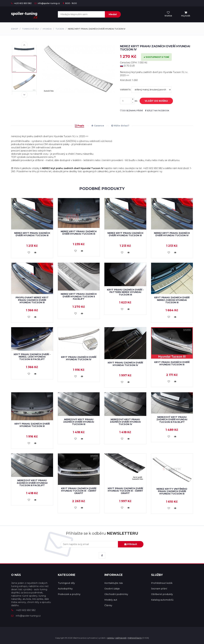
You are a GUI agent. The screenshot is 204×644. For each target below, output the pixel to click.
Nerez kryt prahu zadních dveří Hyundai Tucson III (79, 233)
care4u (111, 638)
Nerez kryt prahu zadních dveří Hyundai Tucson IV (172, 234)
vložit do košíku (154, 101)
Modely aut (111, 600)
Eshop (15, 29)
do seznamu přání (131, 111)
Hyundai (47, 29)
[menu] (186, 14)
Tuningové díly (30, 29)
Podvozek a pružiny (69, 594)
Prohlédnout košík (162, 583)
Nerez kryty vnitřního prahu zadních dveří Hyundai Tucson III (172, 491)
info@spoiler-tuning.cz (47, 3)
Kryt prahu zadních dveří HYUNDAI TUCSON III (172, 363)
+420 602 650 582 (21, 3)
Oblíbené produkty (162, 594)
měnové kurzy (135, 638)
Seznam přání (159, 589)
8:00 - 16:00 (70, 3)
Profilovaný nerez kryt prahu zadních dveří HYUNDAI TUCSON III (32, 300)
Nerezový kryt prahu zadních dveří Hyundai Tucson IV (125, 422)
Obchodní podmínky (116, 594)
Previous (24, 45)
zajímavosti (121, 638)
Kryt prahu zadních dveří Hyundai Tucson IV (79, 358)
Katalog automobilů (162, 600)
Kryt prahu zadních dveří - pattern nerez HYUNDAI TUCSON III (125, 292)
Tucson (60, 29)
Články (108, 605)
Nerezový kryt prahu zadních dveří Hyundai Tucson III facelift (172, 420)
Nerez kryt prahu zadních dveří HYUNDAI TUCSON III (32, 234)
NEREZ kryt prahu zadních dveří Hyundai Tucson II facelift (79, 296)
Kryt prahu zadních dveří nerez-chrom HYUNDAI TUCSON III (172, 300)
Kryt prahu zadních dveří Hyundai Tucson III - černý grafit (79, 491)
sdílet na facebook (157, 111)
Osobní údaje (112, 589)
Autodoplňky (65, 589)
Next (24, 95)
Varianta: (146, 90)
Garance (98, 126)
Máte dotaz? (120, 126)
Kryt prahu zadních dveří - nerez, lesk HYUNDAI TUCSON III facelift (32, 357)
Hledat (113, 14)
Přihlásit (131, 544)
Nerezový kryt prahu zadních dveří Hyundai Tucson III (79, 422)
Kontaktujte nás (114, 583)
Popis (80, 126)
